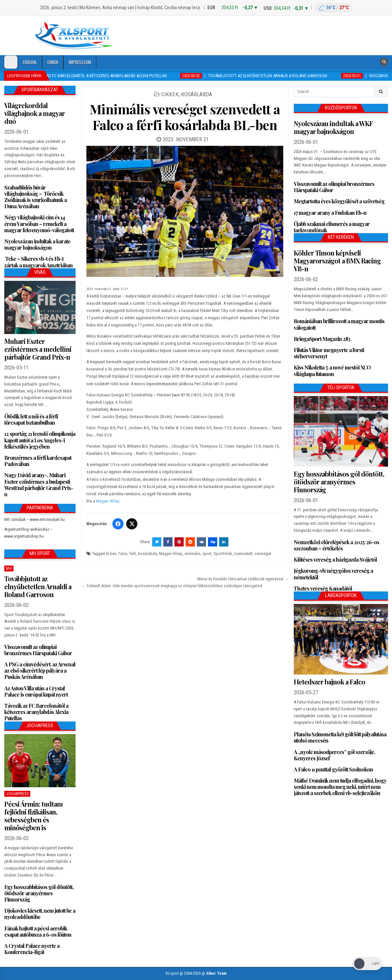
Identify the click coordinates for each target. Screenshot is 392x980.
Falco (123, 554)
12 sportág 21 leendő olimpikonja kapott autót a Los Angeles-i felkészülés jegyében (40, 440)
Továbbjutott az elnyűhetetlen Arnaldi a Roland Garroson (38, 586)
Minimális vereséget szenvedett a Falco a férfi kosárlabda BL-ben (185, 117)
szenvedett (243, 554)
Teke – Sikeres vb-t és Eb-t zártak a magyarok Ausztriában (38, 262)
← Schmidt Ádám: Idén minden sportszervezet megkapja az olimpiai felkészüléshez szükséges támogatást (172, 586)
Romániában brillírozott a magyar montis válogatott (339, 324)
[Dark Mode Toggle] (11, 62)
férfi (133, 554)
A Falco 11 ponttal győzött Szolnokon (333, 769)
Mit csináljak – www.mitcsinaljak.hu (35, 519)
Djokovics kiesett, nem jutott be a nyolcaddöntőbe (40, 914)
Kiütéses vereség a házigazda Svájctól (335, 559)
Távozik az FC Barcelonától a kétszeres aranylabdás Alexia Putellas (36, 712)
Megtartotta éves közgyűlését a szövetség (339, 201)
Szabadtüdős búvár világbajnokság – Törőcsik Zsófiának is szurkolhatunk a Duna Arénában (35, 197)
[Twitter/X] (132, 524)
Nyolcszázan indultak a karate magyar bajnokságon (37, 244)
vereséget (263, 554)
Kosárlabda (197, 94)
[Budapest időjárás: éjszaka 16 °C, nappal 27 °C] (333, 8)
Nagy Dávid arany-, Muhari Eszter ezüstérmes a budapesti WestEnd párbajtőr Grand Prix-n (39, 485)
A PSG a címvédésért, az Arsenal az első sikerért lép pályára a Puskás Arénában (40, 670)
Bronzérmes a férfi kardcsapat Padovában (38, 461)
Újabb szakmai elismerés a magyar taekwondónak (332, 227)
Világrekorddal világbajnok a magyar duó (35, 113)
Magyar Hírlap (108, 501)
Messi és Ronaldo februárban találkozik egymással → (243, 579)
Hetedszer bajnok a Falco (329, 682)
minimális (193, 554)
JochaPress (17, 794)
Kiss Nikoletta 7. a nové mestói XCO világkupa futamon (332, 370)
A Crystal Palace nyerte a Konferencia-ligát (32, 949)
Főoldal (30, 62)
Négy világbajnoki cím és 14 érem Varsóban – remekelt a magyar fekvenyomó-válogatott (39, 223)
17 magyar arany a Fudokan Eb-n (330, 213)
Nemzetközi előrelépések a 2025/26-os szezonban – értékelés (336, 545)
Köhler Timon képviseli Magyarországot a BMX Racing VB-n (337, 261)
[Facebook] (118, 524)
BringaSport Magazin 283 (322, 339)
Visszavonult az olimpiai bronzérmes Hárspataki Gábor (38, 650)
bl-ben (111, 554)
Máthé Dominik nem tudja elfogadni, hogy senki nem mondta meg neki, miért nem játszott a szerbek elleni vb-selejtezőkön (340, 787)
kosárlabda (148, 554)
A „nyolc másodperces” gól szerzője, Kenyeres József (334, 755)
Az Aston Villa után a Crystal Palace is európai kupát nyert (36, 691)
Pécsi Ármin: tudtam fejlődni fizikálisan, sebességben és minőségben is (34, 816)
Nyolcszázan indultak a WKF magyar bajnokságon (333, 127)
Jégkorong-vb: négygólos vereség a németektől (333, 574)
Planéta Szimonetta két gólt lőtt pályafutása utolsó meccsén (340, 737)
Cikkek (53, 62)
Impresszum (80, 62)
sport (207, 554)
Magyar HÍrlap (171, 554)
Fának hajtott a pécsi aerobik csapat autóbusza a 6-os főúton (38, 931)
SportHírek (223, 554)
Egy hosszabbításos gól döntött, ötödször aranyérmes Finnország (39, 893)
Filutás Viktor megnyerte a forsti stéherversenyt (329, 353)
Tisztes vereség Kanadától (323, 588)
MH (9, 568)
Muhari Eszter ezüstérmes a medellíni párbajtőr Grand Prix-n (38, 349)
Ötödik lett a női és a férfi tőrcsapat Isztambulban (31, 419)
